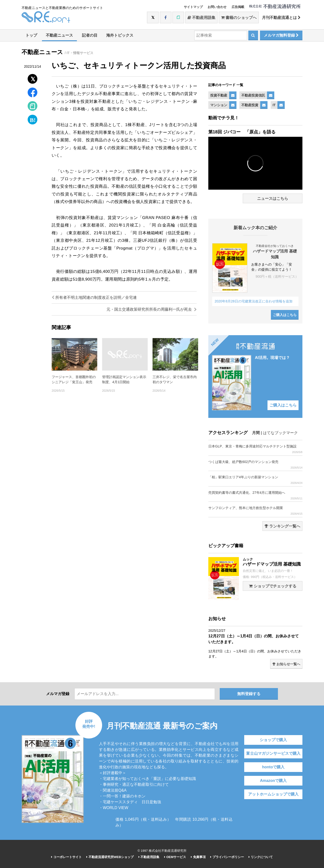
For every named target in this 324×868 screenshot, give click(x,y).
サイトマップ (193, 7)
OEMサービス (175, 857)
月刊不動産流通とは (281, 18)
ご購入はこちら (285, 315)
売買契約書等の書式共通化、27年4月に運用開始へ (255, 495)
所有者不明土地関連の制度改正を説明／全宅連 (94, 297)
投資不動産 (219, 95)
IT (274, 105)
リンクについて (261, 857)
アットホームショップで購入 (273, 794)
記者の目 (90, 35)
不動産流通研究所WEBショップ (110, 857)
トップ (31, 35)
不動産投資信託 (253, 95)
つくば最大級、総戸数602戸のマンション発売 (255, 465)
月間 (256, 433)
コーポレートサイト (66, 857)
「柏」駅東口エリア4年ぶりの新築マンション (255, 480)
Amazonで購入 (273, 781)
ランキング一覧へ (282, 526)
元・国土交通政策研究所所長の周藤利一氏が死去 (152, 309)
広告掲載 (238, 7)
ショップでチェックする (272, 586)
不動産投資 (250, 105)
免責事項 (198, 857)
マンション (219, 105)
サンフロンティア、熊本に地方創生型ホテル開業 (255, 511)
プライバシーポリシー (227, 857)
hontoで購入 (273, 767)
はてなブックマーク (280, 433)
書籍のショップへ (239, 18)
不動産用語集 (201, 18)
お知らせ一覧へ (286, 664)
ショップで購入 (273, 740)
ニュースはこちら (273, 199)
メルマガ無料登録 (281, 35)
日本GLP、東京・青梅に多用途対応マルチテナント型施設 (255, 449)
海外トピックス (120, 35)
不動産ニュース (59, 35)
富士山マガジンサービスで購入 (273, 753)
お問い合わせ (217, 7)
